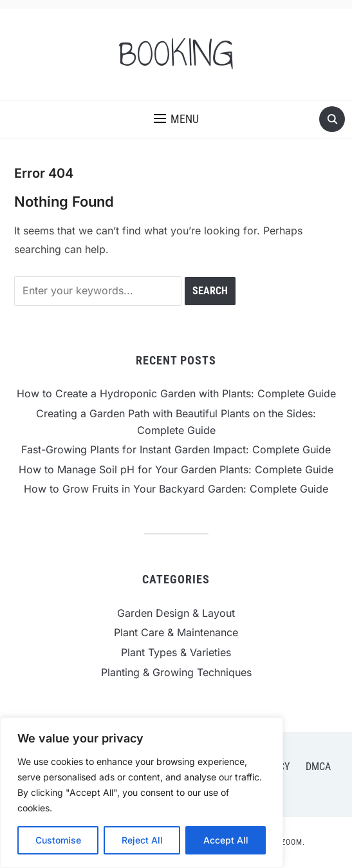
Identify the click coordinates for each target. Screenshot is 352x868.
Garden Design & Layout (176, 613)
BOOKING (176, 54)
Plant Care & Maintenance (176, 632)
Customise (58, 840)
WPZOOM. (287, 842)
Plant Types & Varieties (176, 652)
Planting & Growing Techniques (176, 672)
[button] (176, 119)
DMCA (318, 767)
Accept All (226, 840)
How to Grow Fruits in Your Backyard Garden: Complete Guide (176, 489)
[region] (142, 793)
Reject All (142, 840)
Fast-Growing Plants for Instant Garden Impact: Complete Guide (176, 449)
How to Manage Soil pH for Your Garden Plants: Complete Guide (176, 469)
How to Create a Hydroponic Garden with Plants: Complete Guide (176, 393)
